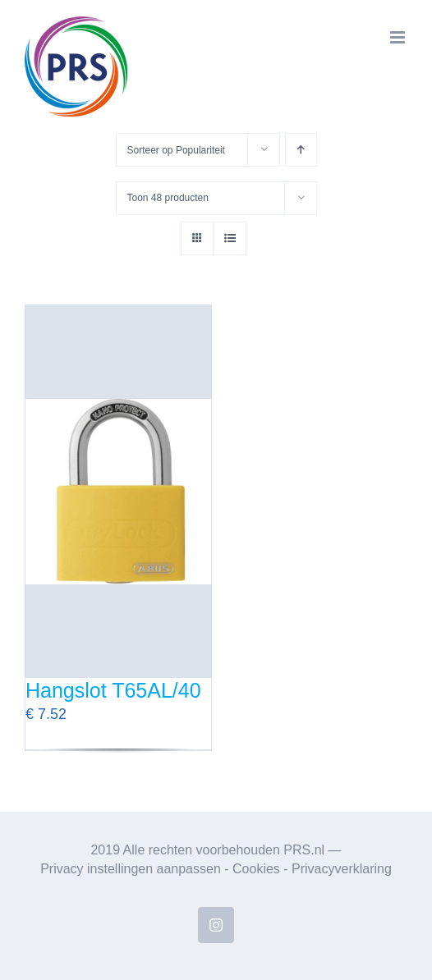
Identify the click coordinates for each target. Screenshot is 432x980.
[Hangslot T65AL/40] (118, 492)
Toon (168, 198)
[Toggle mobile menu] (399, 37)
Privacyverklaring (342, 869)
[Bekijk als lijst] (230, 238)
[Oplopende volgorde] (301, 150)
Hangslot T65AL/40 (113, 690)
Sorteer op (176, 150)
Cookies (256, 869)
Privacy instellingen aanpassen (131, 869)
